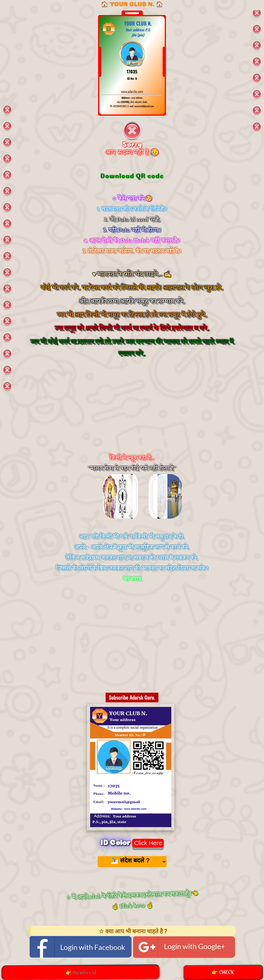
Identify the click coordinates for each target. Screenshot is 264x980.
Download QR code (132, 175)
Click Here (148, 843)
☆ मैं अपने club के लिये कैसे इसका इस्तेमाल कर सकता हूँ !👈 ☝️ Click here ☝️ (132, 900)
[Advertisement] (132, 414)
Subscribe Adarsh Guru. (132, 698)
